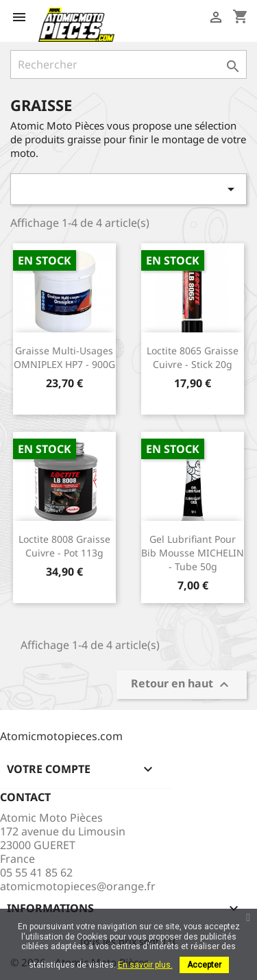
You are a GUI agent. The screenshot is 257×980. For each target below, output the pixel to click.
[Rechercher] (128, 64)
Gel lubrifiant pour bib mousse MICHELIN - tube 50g (193, 553)
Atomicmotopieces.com (61, 736)
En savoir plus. (145, 965)
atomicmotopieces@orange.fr (78, 886)
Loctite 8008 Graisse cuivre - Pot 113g (64, 546)
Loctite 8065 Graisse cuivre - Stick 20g (193, 357)
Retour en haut (182, 685)
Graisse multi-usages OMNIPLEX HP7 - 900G (64, 357)
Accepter (204, 965)
